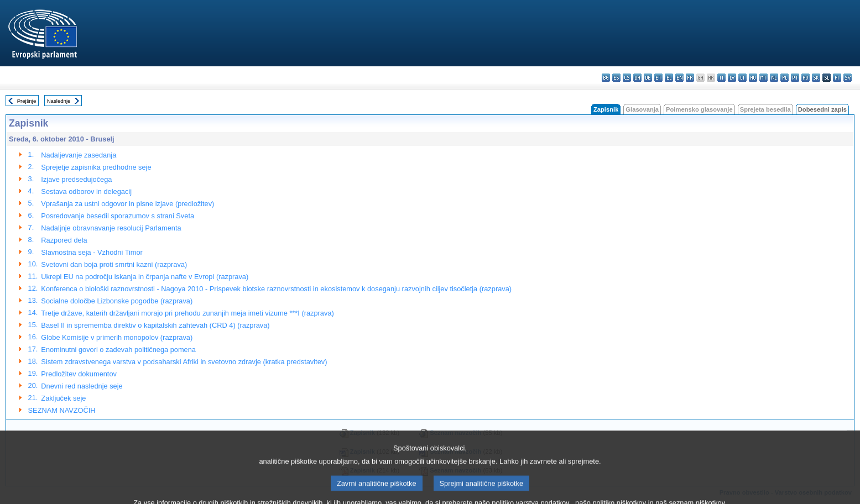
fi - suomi (837, 78)
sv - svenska (848, 78)
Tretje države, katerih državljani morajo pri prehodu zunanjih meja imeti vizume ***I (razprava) (187, 313)
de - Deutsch (648, 78)
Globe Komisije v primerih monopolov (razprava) (117, 337)
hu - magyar (753, 78)
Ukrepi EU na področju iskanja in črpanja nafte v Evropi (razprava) (145, 277)
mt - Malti (763, 78)
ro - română (806, 78)
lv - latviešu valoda (732, 78)
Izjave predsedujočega (76, 179)
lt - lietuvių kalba (742, 78)
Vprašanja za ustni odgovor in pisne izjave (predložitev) (127, 204)
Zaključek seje (63, 398)
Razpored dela (64, 240)
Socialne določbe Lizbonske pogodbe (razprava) (117, 301)
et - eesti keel (658, 78)
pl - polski (785, 78)
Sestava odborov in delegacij (86, 191)
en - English (679, 78)
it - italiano (721, 78)
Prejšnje (27, 101)
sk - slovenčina (816, 78)
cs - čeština (627, 78)
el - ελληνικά (669, 78)
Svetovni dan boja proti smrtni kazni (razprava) (114, 264)
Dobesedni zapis (822, 109)
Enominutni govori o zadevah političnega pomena (118, 350)
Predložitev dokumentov (79, 374)
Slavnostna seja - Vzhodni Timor (92, 252)
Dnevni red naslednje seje (82, 386)
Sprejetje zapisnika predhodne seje (96, 167)
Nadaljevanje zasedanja (79, 155)
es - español (616, 78)
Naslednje (59, 101)
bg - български (606, 78)
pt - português (795, 78)
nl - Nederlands (774, 78)
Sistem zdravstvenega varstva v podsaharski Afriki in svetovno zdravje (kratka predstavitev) (184, 362)
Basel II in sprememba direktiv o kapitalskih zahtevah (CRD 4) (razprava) (155, 325)
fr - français (690, 78)
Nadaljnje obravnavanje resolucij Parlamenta (111, 228)
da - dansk (637, 78)
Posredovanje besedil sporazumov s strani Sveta (118, 216)
